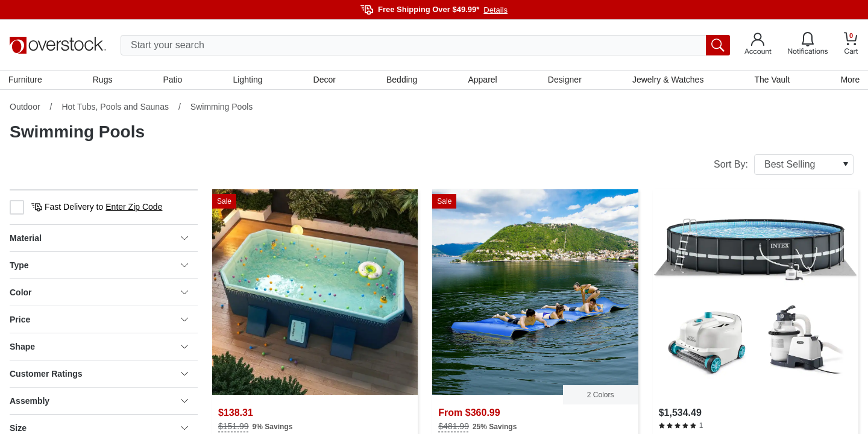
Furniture (27, 80)
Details (495, 10)
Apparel (482, 80)
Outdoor (25, 108)
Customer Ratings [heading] (99, 375)
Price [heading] (99, 321)
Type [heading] (99, 266)
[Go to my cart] (851, 45)
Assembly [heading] (99, 402)
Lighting (248, 80)
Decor (325, 80)
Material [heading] (99, 239)
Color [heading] (99, 294)
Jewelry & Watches (667, 80)
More (849, 80)
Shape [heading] (99, 348)
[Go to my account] (758, 45)
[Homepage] (58, 45)
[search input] (425, 45)
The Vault (771, 80)
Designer (564, 80)
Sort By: (784, 166)
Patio (174, 80)
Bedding (402, 80)
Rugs (104, 80)
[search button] (718, 45)
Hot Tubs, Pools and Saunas (115, 108)
